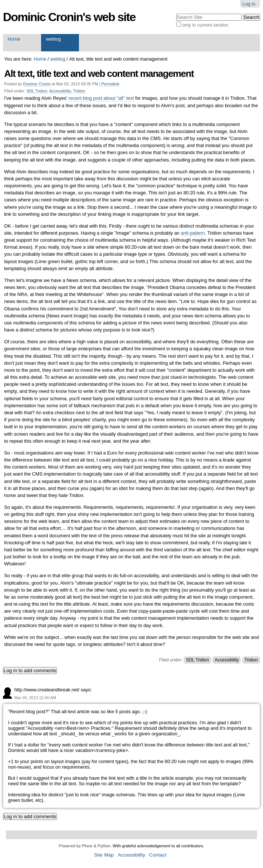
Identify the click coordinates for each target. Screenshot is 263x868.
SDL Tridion (37, 91)
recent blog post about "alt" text (101, 98)
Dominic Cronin (37, 84)
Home (14, 39)
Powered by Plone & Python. (85, 846)
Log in (249, 4)
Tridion (79, 91)
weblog (53, 39)
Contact (158, 855)
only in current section (205, 25)
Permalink (110, 84)
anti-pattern (193, 233)
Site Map (104, 855)
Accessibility (60, 91)
